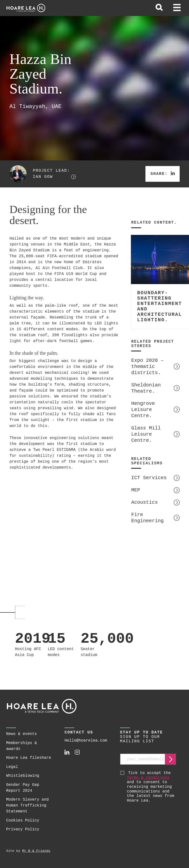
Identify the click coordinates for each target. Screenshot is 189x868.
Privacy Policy (23, 829)
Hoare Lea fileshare (29, 758)
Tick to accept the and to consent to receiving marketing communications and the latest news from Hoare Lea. (152, 787)
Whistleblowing (23, 776)
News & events (22, 734)
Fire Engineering (147, 518)
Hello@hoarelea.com (86, 741)
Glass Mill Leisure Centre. (146, 434)
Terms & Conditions (148, 778)
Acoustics (144, 502)
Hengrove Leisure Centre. (143, 410)
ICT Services (149, 478)
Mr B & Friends (36, 851)
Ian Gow (43, 177)
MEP (136, 490)
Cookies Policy (23, 821)
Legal (12, 767)
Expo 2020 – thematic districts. (147, 367)
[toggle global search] (159, 8)
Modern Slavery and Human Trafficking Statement (27, 806)
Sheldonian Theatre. (146, 388)
